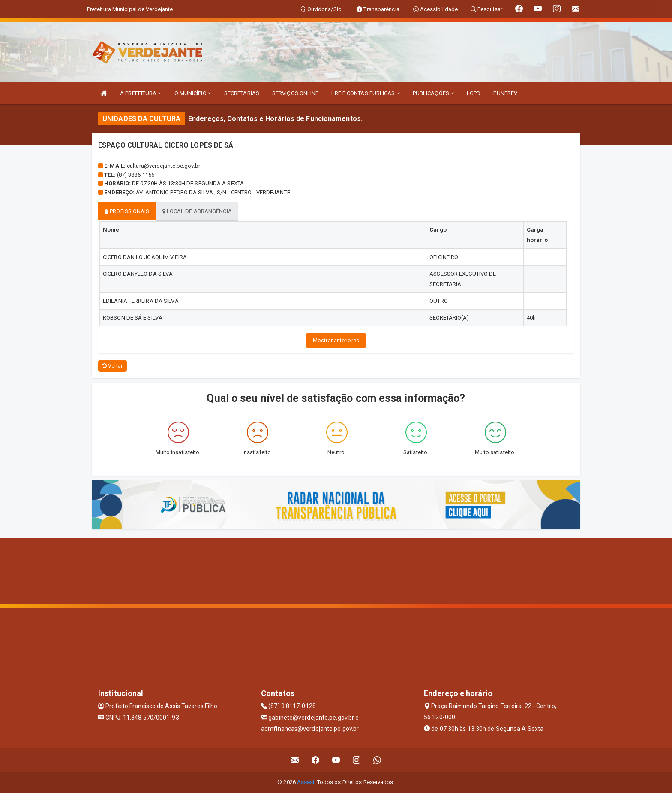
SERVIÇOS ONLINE (295, 93)
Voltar (112, 366)
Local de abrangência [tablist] (197, 211)
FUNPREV (505, 93)
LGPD (474, 93)
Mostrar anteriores (336, 340)
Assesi (306, 782)
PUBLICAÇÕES (433, 93)
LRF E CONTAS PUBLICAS (365, 93)
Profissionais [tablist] (127, 211)
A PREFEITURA (141, 93)
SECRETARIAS (242, 93)
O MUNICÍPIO (193, 93)
